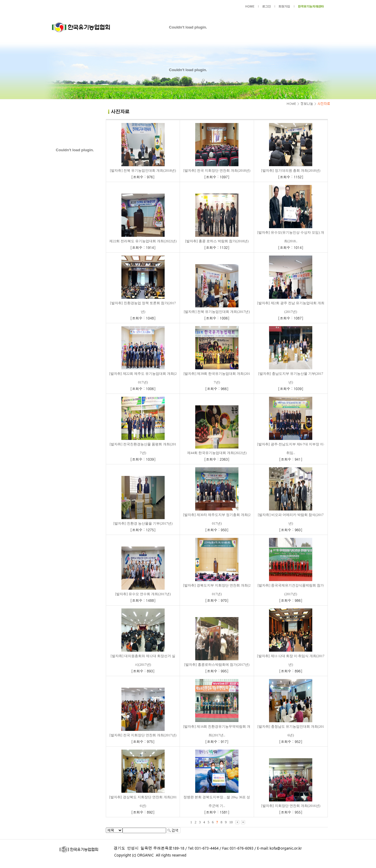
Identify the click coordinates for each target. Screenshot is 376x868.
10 (231, 822)
